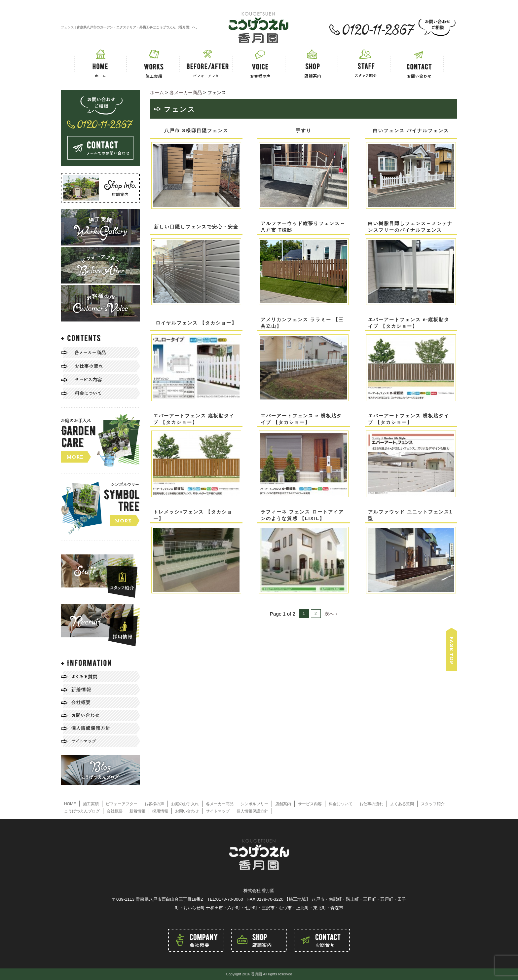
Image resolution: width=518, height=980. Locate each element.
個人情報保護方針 (252, 811)
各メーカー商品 (220, 804)
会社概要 (115, 811)
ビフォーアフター (122, 804)
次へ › (331, 614)
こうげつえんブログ (82, 811)
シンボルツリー (254, 804)
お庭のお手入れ (185, 804)
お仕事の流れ (371, 804)
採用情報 (160, 811)
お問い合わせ (187, 811)
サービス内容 (310, 804)
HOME (70, 804)
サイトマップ (218, 811)
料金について (341, 804)
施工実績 (91, 804)
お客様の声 (154, 804)
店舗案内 (283, 804)
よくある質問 (402, 804)
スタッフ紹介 (433, 804)
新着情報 (137, 811)
